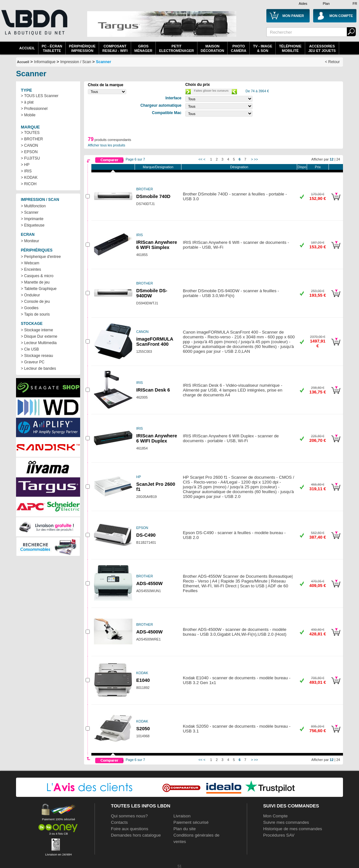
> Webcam (30, 263)
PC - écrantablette (52, 48)
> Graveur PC (33, 362)
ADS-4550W (149, 583)
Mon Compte (275, 816)
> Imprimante (32, 219)
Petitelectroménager (176, 48)
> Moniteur (30, 241)
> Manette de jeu (35, 282)
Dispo (302, 167)
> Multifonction (33, 206)
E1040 (143, 680)
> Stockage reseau (37, 356)
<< (200, 159)
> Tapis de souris (35, 314)
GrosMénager (143, 48)
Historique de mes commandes (293, 829)
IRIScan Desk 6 (153, 390)
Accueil (27, 48)
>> (256, 159)
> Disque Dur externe (39, 336)
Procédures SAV (279, 835)
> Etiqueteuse (33, 225)
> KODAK (29, 178)
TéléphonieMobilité (290, 48)
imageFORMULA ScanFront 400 (155, 342)
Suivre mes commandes (286, 822)
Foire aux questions (129, 829)
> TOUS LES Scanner (40, 96)
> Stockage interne (37, 330)
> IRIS (26, 171)
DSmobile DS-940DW (152, 293)
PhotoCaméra (238, 48)
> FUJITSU (30, 158)
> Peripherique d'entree (41, 257)
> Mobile (28, 115)
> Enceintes (31, 269)
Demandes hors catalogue (136, 835)
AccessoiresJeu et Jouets (322, 48)
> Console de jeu (35, 302)
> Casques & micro (37, 276)
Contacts (119, 822)
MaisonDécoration (212, 48)
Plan (326, 4)
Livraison (182, 816)
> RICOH (29, 184)
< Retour (332, 62)
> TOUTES (30, 133)
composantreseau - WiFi (115, 48)
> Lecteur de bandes (38, 368)
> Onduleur (30, 295)
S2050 (143, 729)
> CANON (29, 145)
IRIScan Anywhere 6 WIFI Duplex (157, 438)
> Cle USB (30, 349)
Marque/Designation (158, 167)
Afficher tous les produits (107, 145)
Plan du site (185, 829)
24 (338, 159)
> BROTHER (32, 139)
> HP (25, 165)
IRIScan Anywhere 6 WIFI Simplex (157, 245)
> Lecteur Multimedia (39, 343)
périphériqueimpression (82, 48)
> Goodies (30, 308)
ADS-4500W (149, 632)
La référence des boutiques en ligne (34, 26)
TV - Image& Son (263, 48)
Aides (303, 4)
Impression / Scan (76, 62)
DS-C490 (146, 535)
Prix (318, 167)
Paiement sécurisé (191, 822)
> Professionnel (34, 109)
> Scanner (30, 212)
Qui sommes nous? (129, 816)
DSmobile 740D (153, 196)
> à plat (27, 102)
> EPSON (29, 152)
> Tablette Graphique (39, 289)
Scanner (103, 62)
